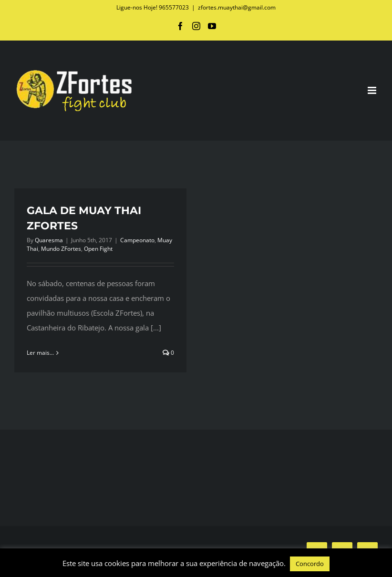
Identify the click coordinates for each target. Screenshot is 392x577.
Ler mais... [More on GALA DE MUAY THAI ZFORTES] (40, 353)
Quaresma (49, 240)
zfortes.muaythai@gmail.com (237, 7)
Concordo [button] (310, 564)
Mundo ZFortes (61, 249)
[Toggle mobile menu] (373, 90)
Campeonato (137, 240)
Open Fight (98, 249)
